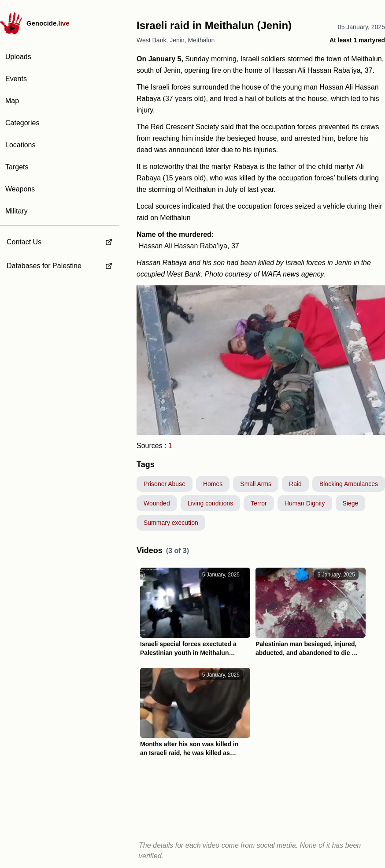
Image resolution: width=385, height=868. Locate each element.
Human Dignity (305, 503)
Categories (22, 123)
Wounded (157, 503)
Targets (17, 167)
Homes (213, 484)
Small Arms (256, 484)
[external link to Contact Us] (59, 239)
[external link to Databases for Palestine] (59, 266)
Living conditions (211, 503)
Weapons (20, 189)
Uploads (18, 57)
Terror (259, 503)
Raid (295, 484)
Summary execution (171, 523)
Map (12, 101)
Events (16, 79)
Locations (20, 145)
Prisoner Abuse (165, 484)
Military (17, 211)
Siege (351, 503)
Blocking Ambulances (349, 484)
